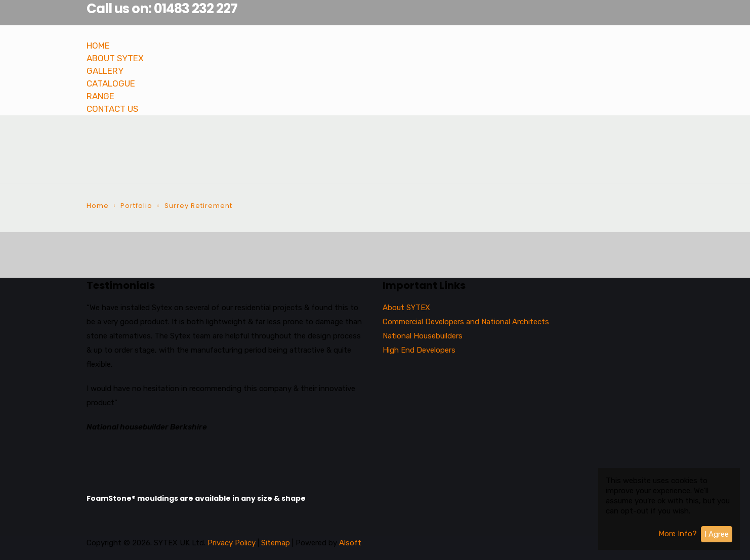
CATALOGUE (111, 83)
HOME (98, 46)
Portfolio (136, 206)
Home (98, 206)
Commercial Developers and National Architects (466, 322)
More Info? (678, 534)
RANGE (100, 96)
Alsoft (350, 543)
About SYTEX (406, 308)
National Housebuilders (423, 336)
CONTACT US (112, 109)
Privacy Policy (232, 543)
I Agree (717, 534)
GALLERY (105, 71)
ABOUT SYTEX (115, 58)
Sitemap (277, 543)
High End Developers (419, 350)
